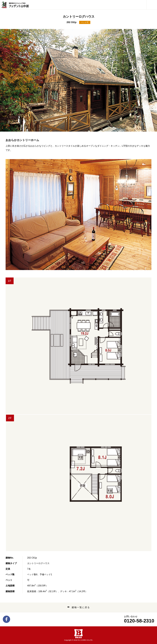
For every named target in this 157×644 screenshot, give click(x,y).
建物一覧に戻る (81, 607)
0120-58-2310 (139, 621)
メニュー (151, 3)
